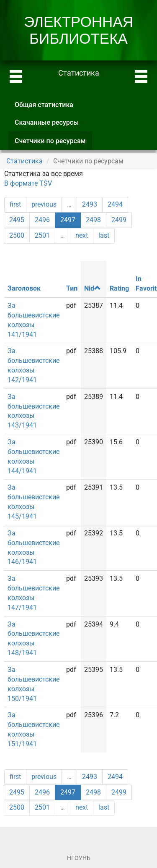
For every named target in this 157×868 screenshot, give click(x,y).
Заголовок (24, 288)
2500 (17, 235)
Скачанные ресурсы (47, 122)
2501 (42, 235)
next (82, 235)
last (104, 235)
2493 (90, 204)
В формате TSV (28, 183)
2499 (119, 220)
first (15, 204)
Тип (72, 288)
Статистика (24, 161)
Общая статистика (44, 105)
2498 (93, 220)
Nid (93, 288)
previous (44, 204)
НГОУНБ (79, 858)
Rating (119, 288)
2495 (17, 220)
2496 (42, 220)
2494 (115, 204)
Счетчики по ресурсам (53, 143)
